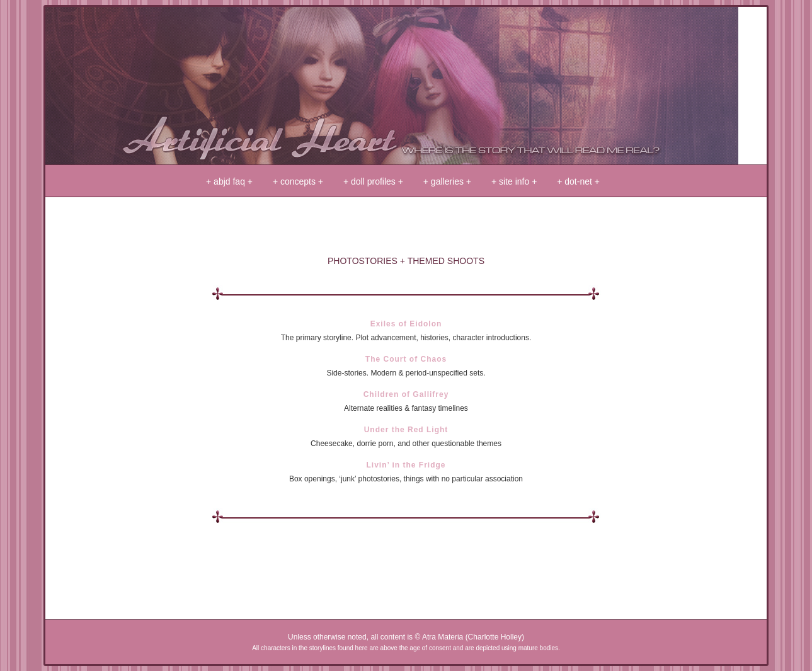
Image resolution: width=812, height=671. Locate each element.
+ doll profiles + (373, 181)
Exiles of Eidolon (406, 324)
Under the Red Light (406, 430)
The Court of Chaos (406, 359)
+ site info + (514, 181)
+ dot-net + (578, 181)
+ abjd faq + (229, 181)
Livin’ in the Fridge (406, 465)
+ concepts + (298, 181)
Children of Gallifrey (406, 394)
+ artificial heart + (392, 86)
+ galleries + (447, 181)
